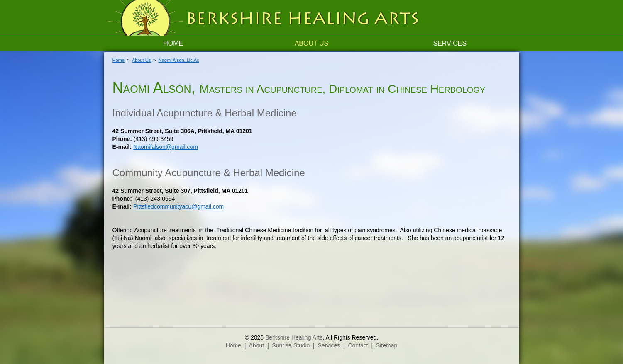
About (257, 345)
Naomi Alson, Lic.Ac (179, 60)
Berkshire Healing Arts (294, 337)
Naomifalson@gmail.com (166, 147)
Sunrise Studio (291, 345)
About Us (312, 43)
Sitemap (387, 345)
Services (450, 43)
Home (173, 43)
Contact (358, 345)
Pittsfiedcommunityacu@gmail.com (179, 206)
